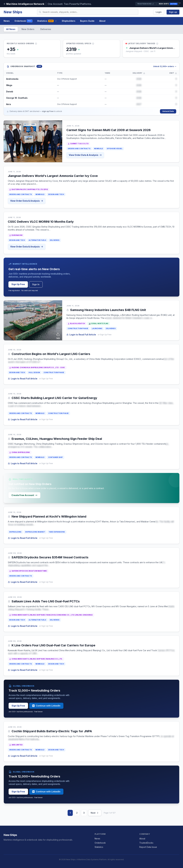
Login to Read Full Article (81, 335)
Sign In (36, 284)
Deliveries (46, 29)
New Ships (13, 12)
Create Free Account (24, 495)
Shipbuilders (69, 21)
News (7, 21)
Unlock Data (168, 111)
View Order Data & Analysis (85, 155)
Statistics (47, 21)
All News (11, 29)
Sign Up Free (18, 284)
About (102, 21)
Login (159, 12)
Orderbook (23, 21)
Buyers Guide (87, 21)
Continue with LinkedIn (46, 706)
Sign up (173, 12)
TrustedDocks (145, 4)
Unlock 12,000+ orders (165, 66)
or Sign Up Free (105, 335)
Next (95, 813)
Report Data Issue (148, 847)
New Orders (28, 29)
